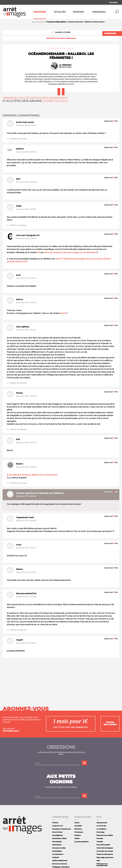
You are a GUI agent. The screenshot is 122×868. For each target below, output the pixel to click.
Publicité (56, 857)
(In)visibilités (57, 851)
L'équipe (100, 842)
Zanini (63, 313)
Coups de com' (58, 826)
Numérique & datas (59, 838)
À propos (100, 838)
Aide (98, 861)
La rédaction (65, 65)
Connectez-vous (55, 101)
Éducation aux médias (105, 835)
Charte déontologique (105, 848)
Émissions (79, 12)
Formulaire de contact (105, 851)
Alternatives (57, 845)
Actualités (60, 12)
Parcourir (40, 12)
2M (38, 253)
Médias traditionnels (60, 861)
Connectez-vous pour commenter (61, 38)
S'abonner (110, 33)
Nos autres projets (103, 845)
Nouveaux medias (59, 848)
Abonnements (102, 823)
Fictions (55, 823)
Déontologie (57, 842)
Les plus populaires (81, 842)
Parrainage (101, 832)
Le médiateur (102, 829)
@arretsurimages (65, 67)
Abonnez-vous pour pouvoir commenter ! (35, 98)
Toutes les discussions (105, 854)
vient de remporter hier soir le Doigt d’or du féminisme (70, 253)
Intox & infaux (57, 832)
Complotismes (58, 854)
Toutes (77, 823)
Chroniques (99, 12)
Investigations (57, 835)
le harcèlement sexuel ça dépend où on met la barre (32, 475)
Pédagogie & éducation (61, 867)
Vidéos (77, 838)
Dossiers (78, 835)
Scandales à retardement (61, 829)
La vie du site (101, 826)
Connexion (113, 2)
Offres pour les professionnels (102, 865)
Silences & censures (60, 864)
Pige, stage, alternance (105, 857)
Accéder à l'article (61, 32)
